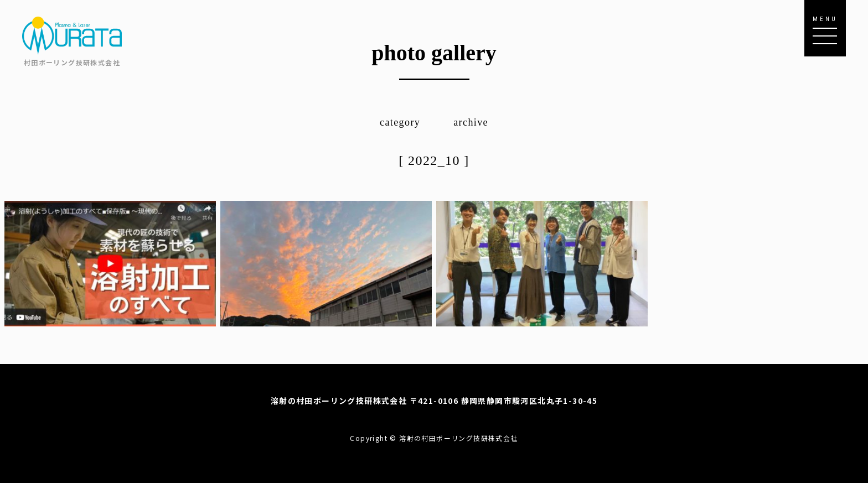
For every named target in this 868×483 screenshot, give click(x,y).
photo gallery (434, 53)
